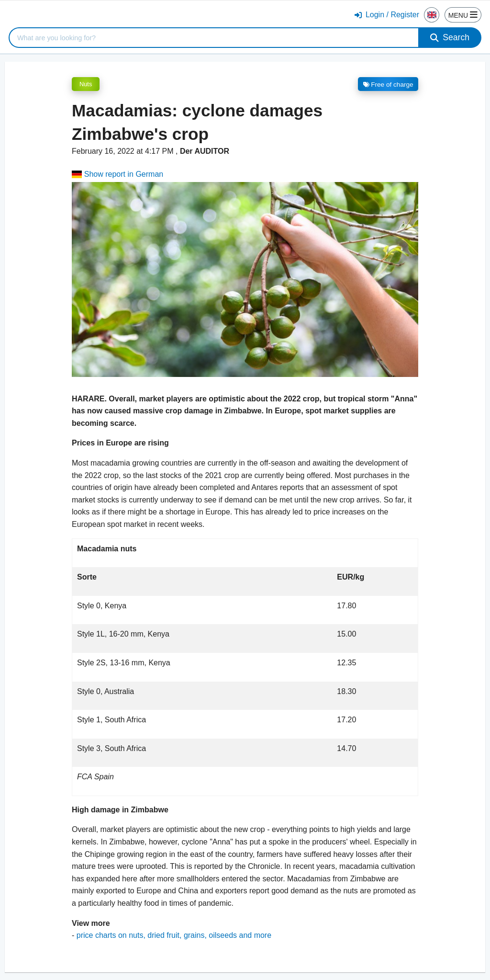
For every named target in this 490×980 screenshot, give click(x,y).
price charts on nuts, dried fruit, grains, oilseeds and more (174, 935)
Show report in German (117, 174)
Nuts (86, 84)
